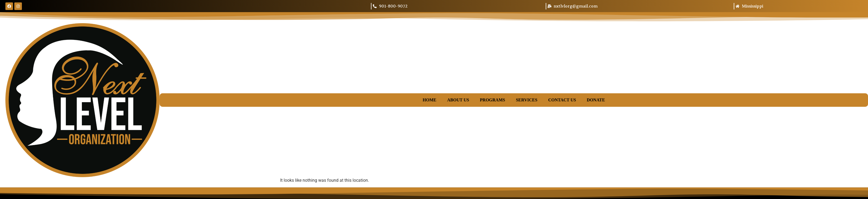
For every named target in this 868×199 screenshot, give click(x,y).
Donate (596, 100)
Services (527, 100)
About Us (458, 100)
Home (430, 100)
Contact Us (562, 100)
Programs (492, 100)
